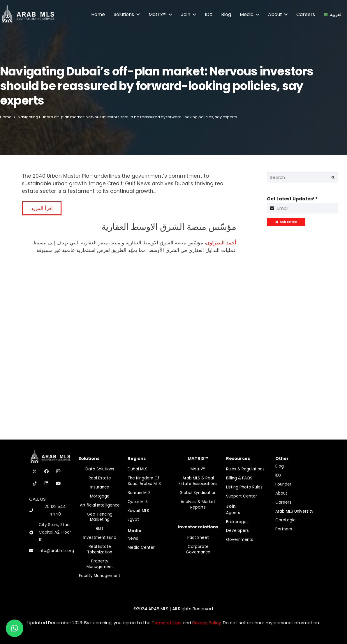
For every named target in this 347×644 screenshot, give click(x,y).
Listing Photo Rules (244, 487)
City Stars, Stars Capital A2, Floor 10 (55, 532)
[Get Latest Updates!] (303, 208)
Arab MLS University (294, 511)
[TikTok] (35, 484)
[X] (35, 472)
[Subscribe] (286, 222)
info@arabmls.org (56, 551)
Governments (240, 540)
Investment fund (100, 538)
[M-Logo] (28, 15)
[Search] (303, 177)
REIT (100, 529)
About (281, 493)
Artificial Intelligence (100, 505)
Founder (283, 484)
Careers (283, 502)
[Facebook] (47, 472)
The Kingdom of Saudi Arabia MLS (144, 481)
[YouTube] (58, 484)
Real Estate (100, 478)
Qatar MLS (138, 502)
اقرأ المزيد (42, 208)
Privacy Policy (207, 623)
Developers (237, 531)
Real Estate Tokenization (100, 549)
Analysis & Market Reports (198, 504)
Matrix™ (198, 469)
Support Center (242, 496)
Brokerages (237, 522)
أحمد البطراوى (221, 243)
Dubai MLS (138, 469)
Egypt (133, 519)
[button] (137, 15)
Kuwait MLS (138, 511)
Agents (233, 513)
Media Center (141, 547)
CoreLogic (285, 520)
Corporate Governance (198, 549)
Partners (284, 529)
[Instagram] (58, 472)
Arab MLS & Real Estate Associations (198, 481)
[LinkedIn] (47, 484)
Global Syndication (198, 493)
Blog (280, 466)
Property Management (100, 564)
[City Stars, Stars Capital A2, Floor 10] (34, 533)
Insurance (100, 487)
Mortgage (100, 496)
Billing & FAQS (239, 478)
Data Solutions (100, 469)
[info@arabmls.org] (34, 551)
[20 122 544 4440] (34, 510)
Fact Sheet (198, 538)
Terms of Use (166, 623)
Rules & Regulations (245, 469)
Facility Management (100, 576)
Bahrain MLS (139, 493)
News (133, 538)
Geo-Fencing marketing (100, 517)
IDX (278, 475)
